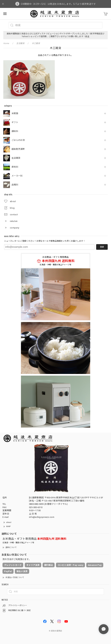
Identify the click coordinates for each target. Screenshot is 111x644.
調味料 (15, 131)
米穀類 (15, 113)
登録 (102, 247)
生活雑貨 (16, 158)
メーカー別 (17, 176)
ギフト (15, 122)
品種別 (15, 185)
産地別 (15, 167)
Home (6, 43)
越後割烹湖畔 (18, 149)
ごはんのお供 (18, 140)
